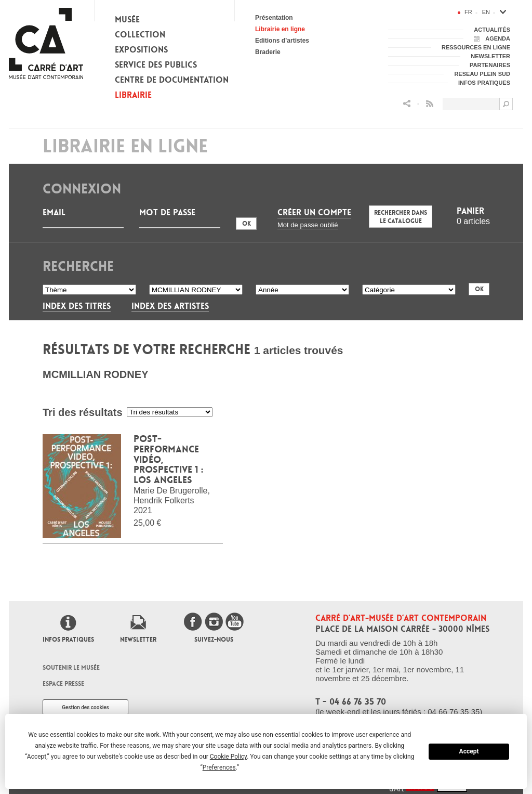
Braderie (268, 52)
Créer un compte (314, 212)
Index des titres (77, 306)
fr (468, 12)
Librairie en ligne (280, 29)
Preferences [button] (219, 767)
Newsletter (138, 640)
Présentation (274, 18)
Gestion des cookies (85, 707)
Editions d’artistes (282, 41)
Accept (469, 751)
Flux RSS (430, 104)
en (486, 12)
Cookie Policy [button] (228, 757)
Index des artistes (170, 306)
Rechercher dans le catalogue (401, 217)
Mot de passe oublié (308, 225)
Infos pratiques (68, 640)
